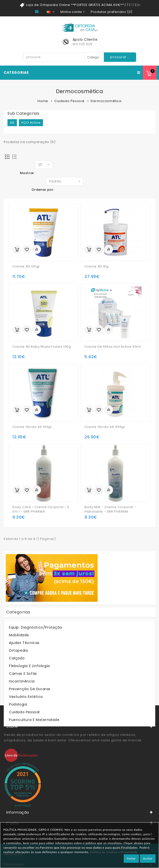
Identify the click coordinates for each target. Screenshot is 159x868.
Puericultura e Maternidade (34, 720)
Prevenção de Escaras (30, 689)
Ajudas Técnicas (24, 643)
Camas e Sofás (23, 674)
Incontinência (22, 681)
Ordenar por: (43, 190)
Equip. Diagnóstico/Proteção (36, 627)
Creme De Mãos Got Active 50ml (113, 347)
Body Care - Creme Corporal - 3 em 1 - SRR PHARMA (41, 509)
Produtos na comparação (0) (30, 142)
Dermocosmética (106, 101)
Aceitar (148, 858)
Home (43, 101)
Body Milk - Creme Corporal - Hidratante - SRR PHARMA (110, 509)
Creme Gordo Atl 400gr (105, 427)
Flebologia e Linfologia (29, 666)
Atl (12, 123)
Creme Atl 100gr (26, 266)
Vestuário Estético (26, 697)
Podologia (18, 704)
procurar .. (120, 57)
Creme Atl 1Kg (97, 266)
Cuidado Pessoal (69, 101)
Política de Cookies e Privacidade (114, 852)
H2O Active (31, 123)
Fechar (131, 858)
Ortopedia (18, 650)
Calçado (17, 658)
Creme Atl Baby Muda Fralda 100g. (42, 347)
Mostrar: (27, 173)
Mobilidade (19, 635)
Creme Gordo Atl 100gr (32, 427)
